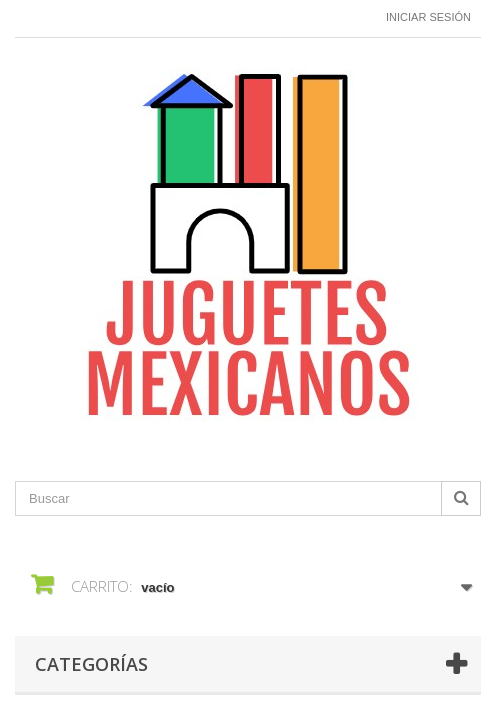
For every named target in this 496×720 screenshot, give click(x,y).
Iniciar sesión (428, 17)
